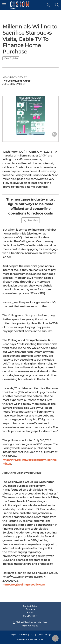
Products (30, 609)
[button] (49, 5)
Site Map (23, 635)
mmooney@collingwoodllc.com (24, 585)
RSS (32, 635)
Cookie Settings (44, 635)
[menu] (4, 5)
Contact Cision (30, 606)
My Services (30, 616)
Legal (13, 635)
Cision (35, 640)
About (30, 612)
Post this (31, 220)
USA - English (11, 58)
